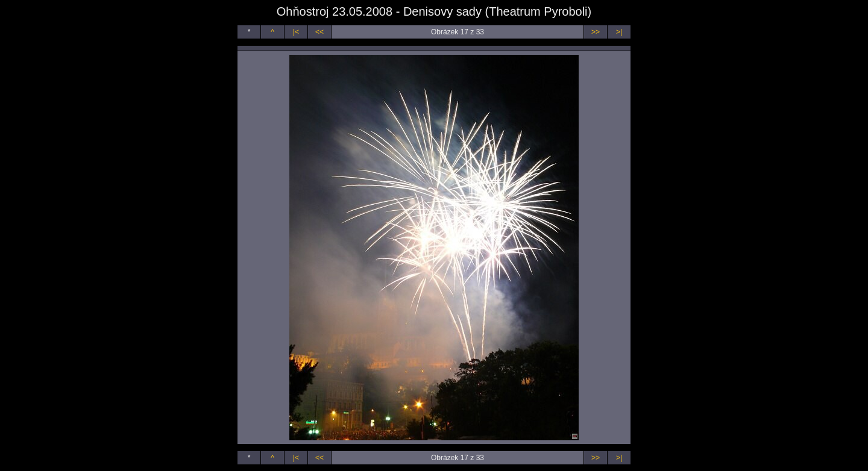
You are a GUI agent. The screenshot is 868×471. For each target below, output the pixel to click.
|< (296, 32)
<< (319, 32)
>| (619, 32)
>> (596, 32)
